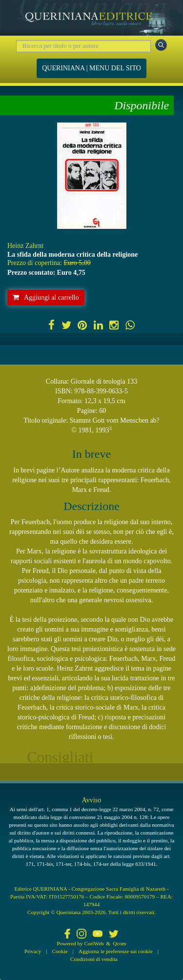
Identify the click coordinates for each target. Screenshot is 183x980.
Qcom (119, 943)
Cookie (60, 951)
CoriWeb (94, 943)
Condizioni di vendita (94, 959)
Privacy (33, 951)
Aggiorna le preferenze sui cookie (116, 951)
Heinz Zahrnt (25, 246)
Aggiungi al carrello (46, 297)
